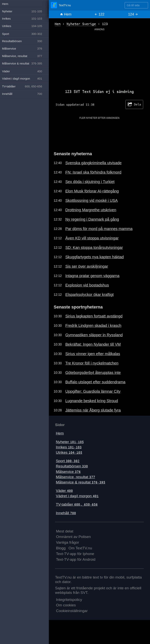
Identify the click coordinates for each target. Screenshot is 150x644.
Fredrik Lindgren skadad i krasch (93, 326)
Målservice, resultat (75, 477)
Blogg (61, 548)
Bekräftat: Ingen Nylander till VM (93, 344)
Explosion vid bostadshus (87, 285)
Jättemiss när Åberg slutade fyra (93, 410)
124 (133, 14)
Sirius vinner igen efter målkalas (93, 354)
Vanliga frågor (68, 542)
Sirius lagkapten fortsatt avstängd (94, 316)
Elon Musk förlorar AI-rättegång (92, 191)
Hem (66, 14)
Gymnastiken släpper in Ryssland (94, 335)
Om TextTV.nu (80, 548)
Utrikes (69, 452)
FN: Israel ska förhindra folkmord (93, 172)
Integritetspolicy (69, 600)
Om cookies (66, 605)
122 (99, 14)
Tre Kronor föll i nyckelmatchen (92, 363)
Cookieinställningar (72, 611)
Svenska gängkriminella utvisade (93, 163)
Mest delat (65, 531)
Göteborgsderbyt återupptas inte (93, 373)
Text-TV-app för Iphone (75, 554)
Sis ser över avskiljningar (87, 266)
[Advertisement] (99, 59)
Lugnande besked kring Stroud (92, 401)
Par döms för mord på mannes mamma (99, 229)
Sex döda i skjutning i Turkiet (90, 182)
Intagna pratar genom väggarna (92, 276)
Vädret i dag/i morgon (77, 496)
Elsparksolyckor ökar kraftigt (89, 295)
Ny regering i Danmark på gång (92, 219)
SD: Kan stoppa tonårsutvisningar (94, 248)
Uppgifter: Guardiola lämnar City (93, 391)
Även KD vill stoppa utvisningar (92, 238)
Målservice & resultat (81, 482)
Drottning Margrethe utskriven (91, 210)
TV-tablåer (77, 504)
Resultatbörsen (72, 466)
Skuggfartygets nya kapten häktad (94, 257)
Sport (68, 461)
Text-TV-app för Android (76, 559)
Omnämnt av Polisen (73, 537)
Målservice (68, 472)
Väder (64, 491)
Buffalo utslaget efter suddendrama (95, 382)
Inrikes (69, 447)
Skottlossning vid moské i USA (91, 200)
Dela (134, 104)
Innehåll (66, 513)
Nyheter (70, 442)
